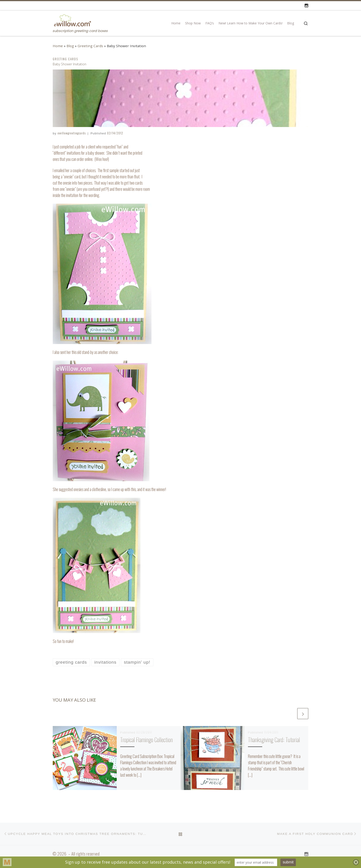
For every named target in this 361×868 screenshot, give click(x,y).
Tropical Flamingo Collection (146, 739)
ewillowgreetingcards (72, 133)
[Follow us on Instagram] (306, 6)
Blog (291, 23)
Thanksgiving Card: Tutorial (274, 739)
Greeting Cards (90, 46)
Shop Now (193, 23)
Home (176, 23)
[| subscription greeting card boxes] (72, 20)
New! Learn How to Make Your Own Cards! (250, 23)
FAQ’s (210, 23)
